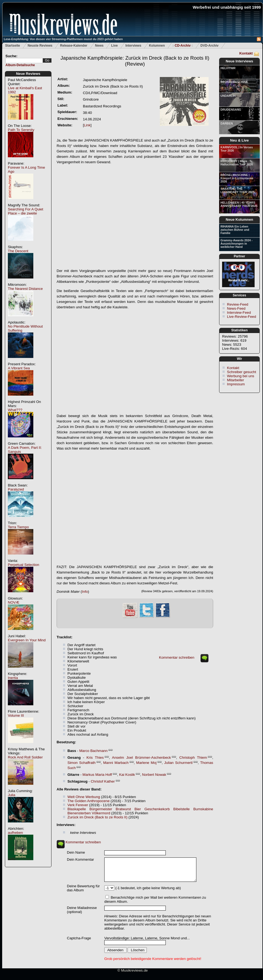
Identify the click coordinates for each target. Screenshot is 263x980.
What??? (15, 410)
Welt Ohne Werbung (84, 797)
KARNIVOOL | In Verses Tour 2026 (237, 149)
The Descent (18, 251)
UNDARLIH (228, 96)
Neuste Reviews (40, 46)
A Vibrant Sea (19, 368)
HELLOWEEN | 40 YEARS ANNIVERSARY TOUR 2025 (239, 204)
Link (87, 125)
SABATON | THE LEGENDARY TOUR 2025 (238, 190)
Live (115, 46)
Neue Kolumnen (239, 220)
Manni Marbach (116, 763)
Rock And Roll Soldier (25, 757)
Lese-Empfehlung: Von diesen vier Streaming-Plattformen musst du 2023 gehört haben (63, 39)
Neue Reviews (28, 74)
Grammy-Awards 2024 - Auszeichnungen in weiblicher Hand (236, 244)
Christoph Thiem (193, 758)
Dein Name (76, 852)
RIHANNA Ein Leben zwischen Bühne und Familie (235, 230)
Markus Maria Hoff (97, 775)
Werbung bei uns (241, 376)
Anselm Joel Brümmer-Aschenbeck (141, 758)
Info (85, 592)
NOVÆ (14, 602)
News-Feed (236, 308)
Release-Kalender (74, 46)
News (99, 46)
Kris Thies (95, 758)
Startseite (13, 46)
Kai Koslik (127, 775)
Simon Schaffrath (82, 763)
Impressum (236, 384)
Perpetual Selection (24, 565)
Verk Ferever (78, 805)
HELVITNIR (228, 68)
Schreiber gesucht (241, 372)
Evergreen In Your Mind (27, 640)
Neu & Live (240, 140)
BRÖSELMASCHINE (234, 82)
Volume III (16, 715)
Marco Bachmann (93, 751)
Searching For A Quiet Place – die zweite (25, 211)
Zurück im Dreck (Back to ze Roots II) (97, 817)
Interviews (133, 46)
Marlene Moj (146, 763)
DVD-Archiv (210, 46)
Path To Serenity (21, 130)
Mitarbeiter (236, 380)
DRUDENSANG (231, 110)
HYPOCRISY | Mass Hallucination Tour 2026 (237, 163)
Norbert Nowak (154, 775)
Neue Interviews (239, 61)
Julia (12, 795)
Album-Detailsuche (20, 65)
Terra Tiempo (18, 527)
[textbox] (24, 61)
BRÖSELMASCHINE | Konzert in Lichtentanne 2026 (237, 178)
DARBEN (227, 123)
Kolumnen (157, 46)
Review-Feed (238, 304)
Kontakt (246, 53)
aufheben (15, 833)
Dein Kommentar (80, 859)
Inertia (13, 678)
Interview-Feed (239, 313)
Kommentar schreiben (177, 657)
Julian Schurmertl (178, 763)
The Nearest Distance (25, 289)
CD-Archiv (183, 46)
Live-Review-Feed (241, 317)
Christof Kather (103, 781)
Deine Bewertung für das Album (83, 888)
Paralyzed (16, 489)
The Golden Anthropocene (89, 801)
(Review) (135, 61)
